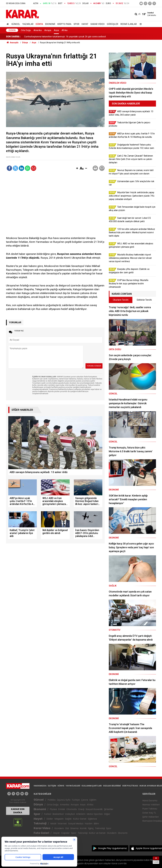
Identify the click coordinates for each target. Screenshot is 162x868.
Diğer (107, 814)
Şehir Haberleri (150, 817)
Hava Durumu (150, 801)
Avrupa (48, 30)
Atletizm (81, 814)
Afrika (65, 30)
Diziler (50, 819)
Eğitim (93, 800)
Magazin (59, 819)
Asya (56, 30)
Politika (52, 800)
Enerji (81, 809)
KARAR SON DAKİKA (18, 811)
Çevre (85, 800)
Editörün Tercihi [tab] (144, 300)
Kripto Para (64, 24)
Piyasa (53, 809)
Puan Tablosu (150, 809)
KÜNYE (61, 786)
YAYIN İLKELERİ (73, 786)
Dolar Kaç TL (149, 813)
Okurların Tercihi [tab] (121, 300)
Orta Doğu (26, 30)
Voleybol (70, 814)
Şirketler (109, 809)
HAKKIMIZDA (40, 786)
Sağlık (68, 819)
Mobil (53, 824)
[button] (77, 168)
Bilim (96, 824)
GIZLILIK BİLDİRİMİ (112, 786)
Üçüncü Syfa (64, 800)
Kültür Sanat (80, 819)
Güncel (16, 24)
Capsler (65, 833)
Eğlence (92, 819)
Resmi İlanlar (129, 24)
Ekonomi (50, 24)
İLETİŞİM (52, 786)
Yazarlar (28, 24)
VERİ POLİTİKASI (130, 786)
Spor (76, 24)
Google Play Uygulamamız (112, 848)
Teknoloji (40, 823)
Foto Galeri (41, 833)
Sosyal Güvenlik (94, 809)
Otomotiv (72, 809)
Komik (83, 828)
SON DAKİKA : (13, 37)
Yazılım (89, 824)
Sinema (74, 828)
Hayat (85, 24)
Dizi (67, 828)
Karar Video (98, 24)
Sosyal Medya (76, 824)
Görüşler (113, 24)
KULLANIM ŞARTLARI (92, 786)
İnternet (62, 824)
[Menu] (140, 24)
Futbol (48, 814)
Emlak (62, 809)
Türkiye (76, 800)
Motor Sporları (95, 814)
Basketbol (58, 814)
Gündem (59, 828)
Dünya (39, 24)
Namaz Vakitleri (151, 805)
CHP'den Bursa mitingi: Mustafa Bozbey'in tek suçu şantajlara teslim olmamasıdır (64, 37)
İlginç (91, 828)
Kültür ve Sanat (97, 833)
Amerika (38, 30)
